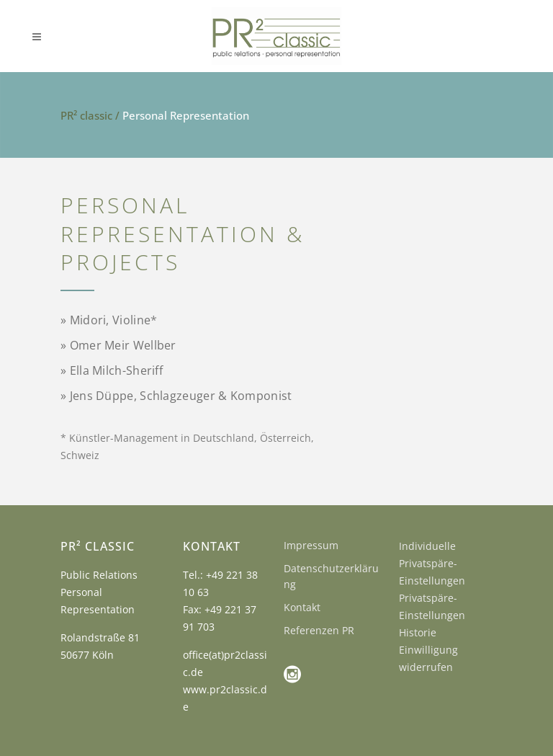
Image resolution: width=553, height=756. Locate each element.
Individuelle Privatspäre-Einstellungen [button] (432, 563)
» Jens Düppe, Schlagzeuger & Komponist (176, 396)
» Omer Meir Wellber (118, 345)
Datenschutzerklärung (331, 576)
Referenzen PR (319, 630)
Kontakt (302, 607)
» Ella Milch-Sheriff (112, 370)
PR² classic (86, 115)
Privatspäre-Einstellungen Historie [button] (432, 615)
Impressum (311, 545)
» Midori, (109, 320)
